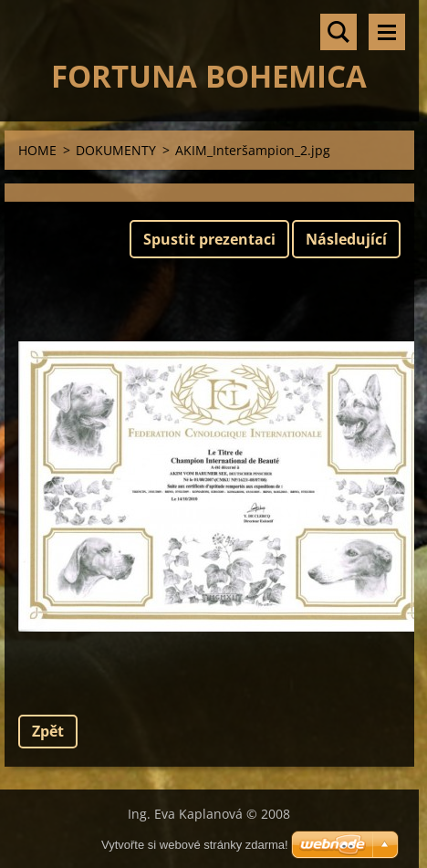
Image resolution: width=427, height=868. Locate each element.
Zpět (48, 731)
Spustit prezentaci (209, 239)
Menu (387, 32)
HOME (37, 150)
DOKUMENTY (116, 150)
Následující (346, 239)
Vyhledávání (338, 32)
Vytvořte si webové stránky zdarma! (195, 845)
